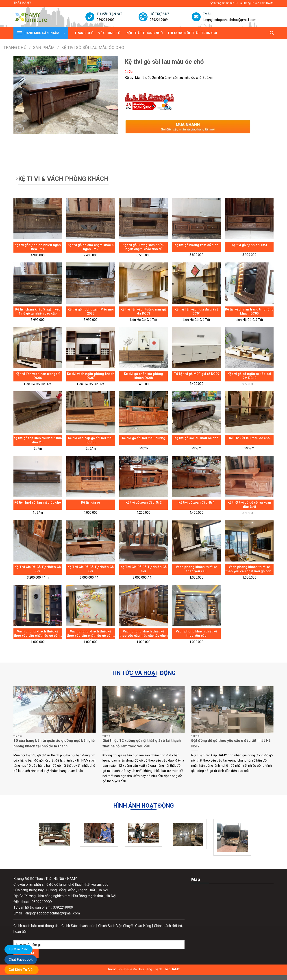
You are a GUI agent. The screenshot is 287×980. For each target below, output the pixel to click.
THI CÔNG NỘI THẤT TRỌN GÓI (192, 33)
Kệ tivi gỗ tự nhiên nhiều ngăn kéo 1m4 (38, 247)
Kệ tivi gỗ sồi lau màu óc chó (196, 438)
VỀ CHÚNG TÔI (110, 33)
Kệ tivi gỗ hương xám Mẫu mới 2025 (91, 312)
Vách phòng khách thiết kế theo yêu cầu (196, 569)
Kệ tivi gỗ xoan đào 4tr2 (143, 503)
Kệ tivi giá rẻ (91, 503)
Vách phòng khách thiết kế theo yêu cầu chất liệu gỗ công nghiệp (249, 570)
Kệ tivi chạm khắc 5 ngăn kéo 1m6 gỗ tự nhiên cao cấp (38, 312)
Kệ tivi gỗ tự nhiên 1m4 (249, 245)
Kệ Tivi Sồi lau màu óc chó (249, 438)
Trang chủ (15, 47)
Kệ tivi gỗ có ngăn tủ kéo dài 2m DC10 (249, 376)
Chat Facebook (21, 960)
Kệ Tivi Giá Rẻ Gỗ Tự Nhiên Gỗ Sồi (38, 569)
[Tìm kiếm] (272, 33)
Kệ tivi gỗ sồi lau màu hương (144, 438)
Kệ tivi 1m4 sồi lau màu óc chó (38, 503)
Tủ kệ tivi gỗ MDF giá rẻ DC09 (197, 374)
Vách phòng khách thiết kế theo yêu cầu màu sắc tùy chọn (144, 634)
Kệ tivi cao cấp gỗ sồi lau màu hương (91, 440)
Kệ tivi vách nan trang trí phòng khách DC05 (249, 312)
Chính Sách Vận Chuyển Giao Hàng (125, 926)
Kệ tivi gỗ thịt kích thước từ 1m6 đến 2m (38, 440)
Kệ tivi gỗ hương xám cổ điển (196, 245)
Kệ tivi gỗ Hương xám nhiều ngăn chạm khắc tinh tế (143, 247)
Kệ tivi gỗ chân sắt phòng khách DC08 (143, 376)
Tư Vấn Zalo (18, 949)
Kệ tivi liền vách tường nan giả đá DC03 (144, 312)
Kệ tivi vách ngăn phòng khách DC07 (91, 376)
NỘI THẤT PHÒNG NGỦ (145, 33)
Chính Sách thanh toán (79, 926)
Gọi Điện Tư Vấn (22, 970)
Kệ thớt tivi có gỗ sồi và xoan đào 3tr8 (249, 505)
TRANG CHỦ (84, 33)
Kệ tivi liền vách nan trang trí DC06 (38, 376)
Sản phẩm (44, 47)
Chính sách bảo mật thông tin (36, 926)
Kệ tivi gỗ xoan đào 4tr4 (196, 503)
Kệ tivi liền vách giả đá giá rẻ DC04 (197, 312)
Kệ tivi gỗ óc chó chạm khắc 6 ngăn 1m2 (91, 247)
